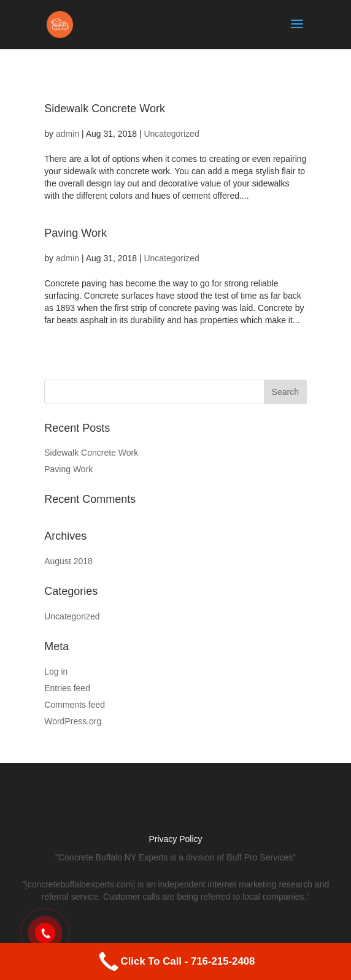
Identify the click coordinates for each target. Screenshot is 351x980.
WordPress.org (73, 721)
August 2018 (68, 561)
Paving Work (75, 233)
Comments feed (75, 705)
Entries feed (67, 688)
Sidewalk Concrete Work (105, 109)
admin (67, 134)
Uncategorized (171, 134)
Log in (56, 672)
